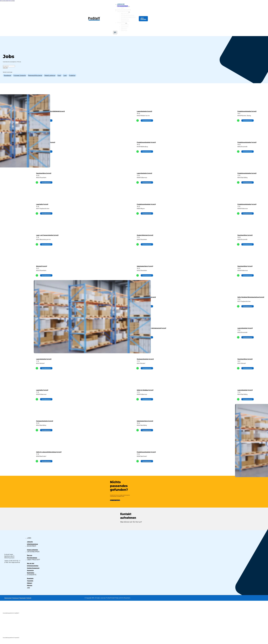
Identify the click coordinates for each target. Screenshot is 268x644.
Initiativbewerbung (33, 541)
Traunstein (126, 24)
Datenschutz (8, 596)
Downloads (23, 596)
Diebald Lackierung (50, 72)
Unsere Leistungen (33, 547)
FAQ (125, 7)
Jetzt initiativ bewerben (115, 497)
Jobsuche (30, 539)
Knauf (59, 72)
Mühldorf (126, 26)
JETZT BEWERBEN (143, 17)
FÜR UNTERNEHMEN (125, 9)
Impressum (16, 596)
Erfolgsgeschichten (129, 14)
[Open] (118, 30)
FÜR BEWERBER (124, 6)
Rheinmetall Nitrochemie (35, 72)
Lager (65, 72)
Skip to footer (12, 1)
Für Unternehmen (32, 555)
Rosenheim (127, 22)
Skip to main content (4, 1)
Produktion (72, 72)
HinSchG (29, 596)
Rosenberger (8, 72)
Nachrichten (127, 19)
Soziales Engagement (129, 16)
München (126, 27)
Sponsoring (127, 17)
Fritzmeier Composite (20, 72)
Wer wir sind (127, 12)
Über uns (30, 553)
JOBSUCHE (123, 4)
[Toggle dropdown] (130, 6)
